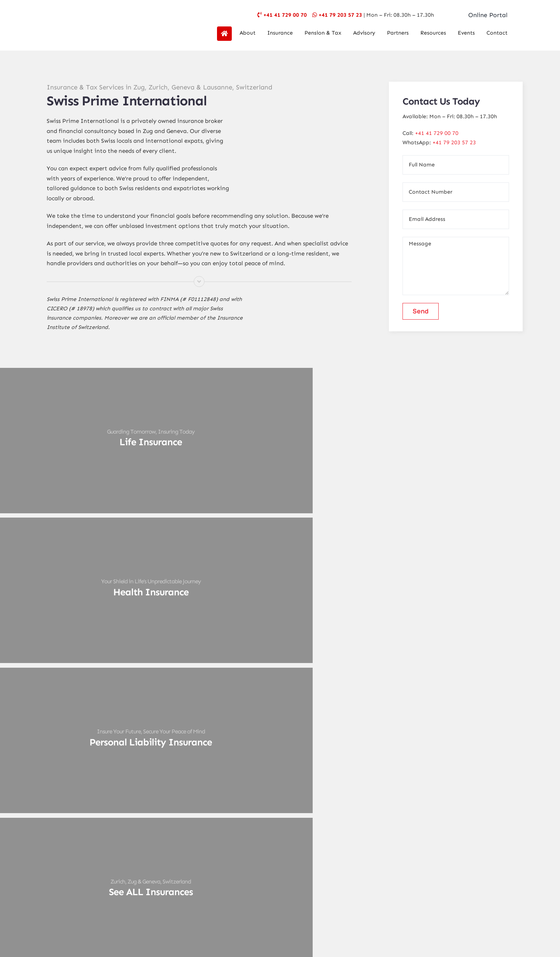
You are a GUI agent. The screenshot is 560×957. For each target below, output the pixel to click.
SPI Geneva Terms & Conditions (297, 910)
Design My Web (309, 920)
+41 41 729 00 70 (285, 15)
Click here (423, 764)
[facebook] (247, 859)
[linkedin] (313, 859)
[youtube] (296, 859)
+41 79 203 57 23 (340, 15)
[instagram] (280, 859)
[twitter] (264, 859)
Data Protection (309, 901)
